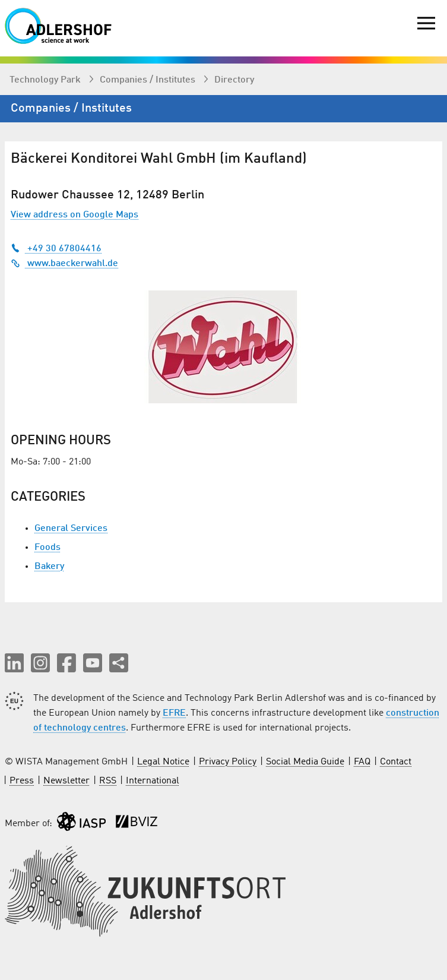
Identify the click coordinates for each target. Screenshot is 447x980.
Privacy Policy (228, 762)
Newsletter (66, 781)
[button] (14, 663)
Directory (234, 80)
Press (22, 781)
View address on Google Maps (74, 215)
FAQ (362, 762)
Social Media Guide (305, 762)
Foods (47, 548)
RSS (108, 781)
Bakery (49, 567)
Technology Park (46, 80)
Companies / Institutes (149, 80)
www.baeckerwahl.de (64, 264)
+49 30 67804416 (56, 249)
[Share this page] (119, 663)
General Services (71, 529)
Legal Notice (163, 762)
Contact (396, 762)
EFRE (174, 713)
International (153, 781)
